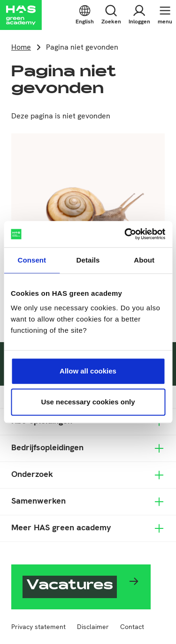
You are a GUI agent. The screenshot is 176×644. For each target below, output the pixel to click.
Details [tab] (88, 260)
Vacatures (70, 586)
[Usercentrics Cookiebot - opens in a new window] (125, 234)
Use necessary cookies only (88, 402)
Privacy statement (38, 627)
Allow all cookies (88, 371)
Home (21, 47)
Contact (132, 627)
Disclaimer (93, 627)
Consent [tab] (32, 260)
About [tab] (144, 260)
